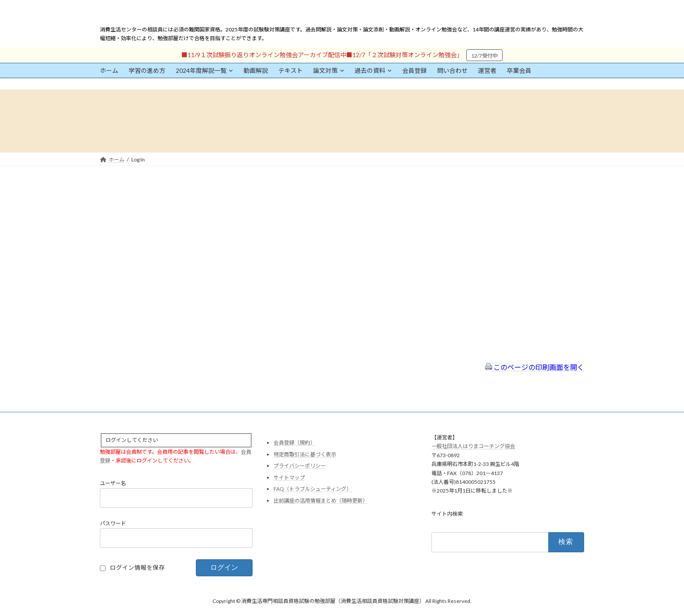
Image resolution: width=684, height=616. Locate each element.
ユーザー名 (113, 483)
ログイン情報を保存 (137, 568)
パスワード (113, 523)
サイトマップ (289, 477)
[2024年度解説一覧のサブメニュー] (231, 70)
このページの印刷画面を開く (535, 367)
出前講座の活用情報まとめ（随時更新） (321, 501)
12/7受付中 (484, 56)
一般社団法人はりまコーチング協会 (473, 446)
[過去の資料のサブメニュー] (390, 70)
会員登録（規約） (294, 443)
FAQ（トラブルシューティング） (313, 489)
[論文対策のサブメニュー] (342, 70)
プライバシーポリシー (300, 466)
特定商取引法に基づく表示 (305, 454)
